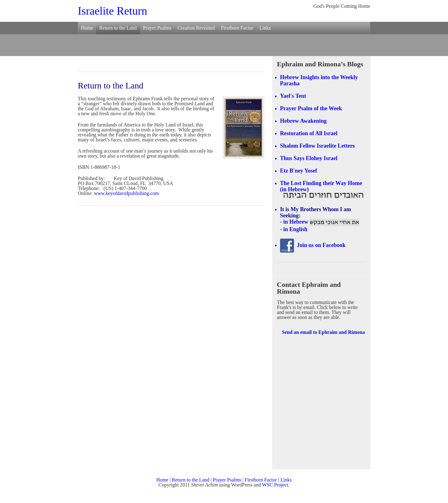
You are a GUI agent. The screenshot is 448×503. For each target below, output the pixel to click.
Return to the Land (118, 28)
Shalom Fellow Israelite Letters (317, 146)
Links (265, 28)
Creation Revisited (196, 28)
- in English (294, 229)
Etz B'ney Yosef (299, 171)
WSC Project (275, 485)
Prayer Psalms (157, 28)
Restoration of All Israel (309, 133)
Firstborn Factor (237, 28)
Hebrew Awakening (303, 121)
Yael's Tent (293, 96)
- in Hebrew (320, 222)
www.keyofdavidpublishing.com (126, 193)
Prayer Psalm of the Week (311, 108)
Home (87, 28)
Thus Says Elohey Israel (309, 158)
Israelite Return (112, 11)
